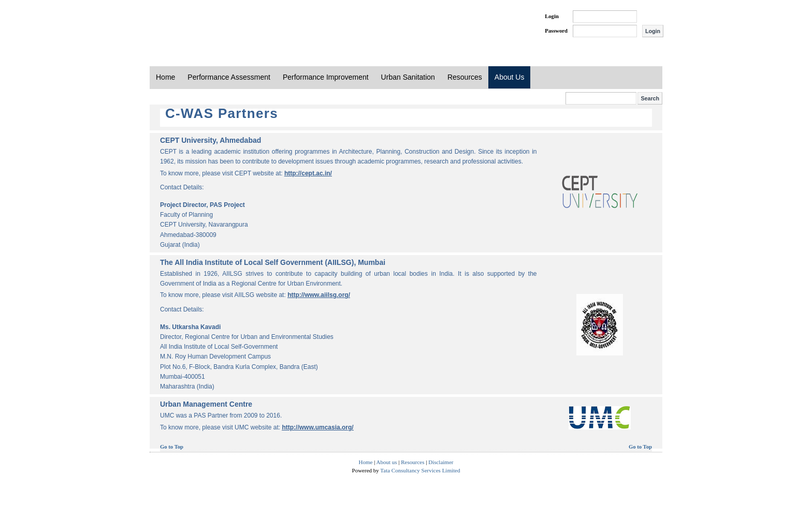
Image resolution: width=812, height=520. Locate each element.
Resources (465, 77)
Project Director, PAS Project (202, 205)
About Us (510, 77)
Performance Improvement (326, 77)
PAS (184, 25)
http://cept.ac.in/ (308, 173)
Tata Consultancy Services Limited (420, 470)
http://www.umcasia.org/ (317, 427)
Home (165, 77)
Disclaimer (441, 462)
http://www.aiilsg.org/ (319, 295)
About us (387, 462)
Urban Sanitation (408, 77)
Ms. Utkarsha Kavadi (190, 327)
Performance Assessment (229, 77)
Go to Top (172, 447)
